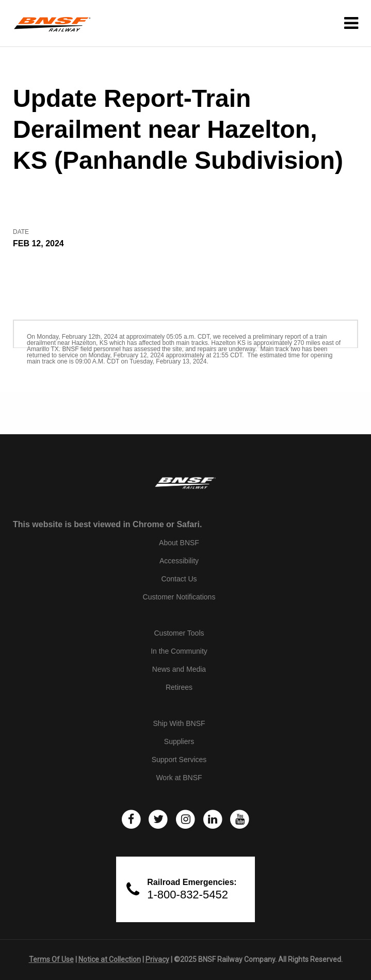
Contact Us (179, 579)
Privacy (157, 959)
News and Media (179, 669)
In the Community (179, 651)
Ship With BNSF (179, 723)
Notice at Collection (110, 959)
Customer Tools (179, 633)
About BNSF (179, 543)
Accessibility (179, 561)
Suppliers (179, 741)
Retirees (179, 687)
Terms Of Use (51, 959)
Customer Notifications (179, 597)
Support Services (179, 760)
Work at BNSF (179, 778)
